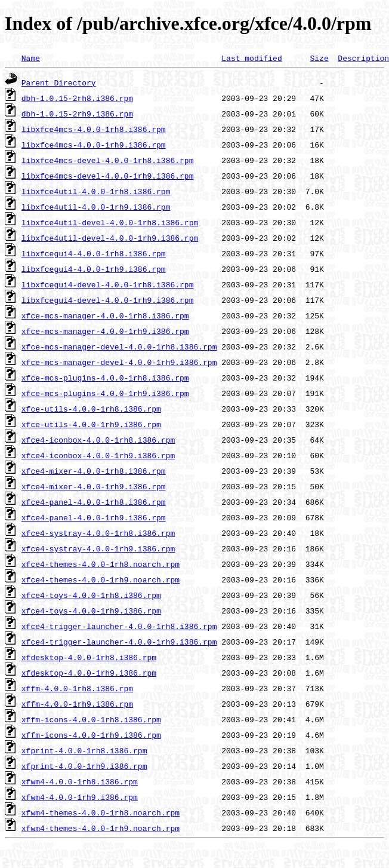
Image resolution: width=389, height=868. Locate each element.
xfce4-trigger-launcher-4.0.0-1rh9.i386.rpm (119, 642)
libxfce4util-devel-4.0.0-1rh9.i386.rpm (110, 238)
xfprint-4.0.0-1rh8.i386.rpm (84, 750)
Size (319, 58)
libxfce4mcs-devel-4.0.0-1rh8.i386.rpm (108, 160)
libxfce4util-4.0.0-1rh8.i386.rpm (96, 191)
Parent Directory (59, 82)
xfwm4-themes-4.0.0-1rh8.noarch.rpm (101, 812)
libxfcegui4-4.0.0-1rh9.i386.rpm (94, 269)
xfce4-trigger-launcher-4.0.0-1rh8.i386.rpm (119, 626)
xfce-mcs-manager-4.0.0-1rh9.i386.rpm (105, 331)
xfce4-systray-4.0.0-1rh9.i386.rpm (98, 548)
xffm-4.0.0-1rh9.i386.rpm (77, 704)
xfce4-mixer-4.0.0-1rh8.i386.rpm (94, 471)
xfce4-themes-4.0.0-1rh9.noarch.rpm (101, 579)
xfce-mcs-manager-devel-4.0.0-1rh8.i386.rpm (119, 346)
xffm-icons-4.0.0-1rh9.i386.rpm (91, 735)
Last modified (251, 58)
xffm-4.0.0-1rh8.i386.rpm (77, 688)
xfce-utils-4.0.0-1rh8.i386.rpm (91, 409)
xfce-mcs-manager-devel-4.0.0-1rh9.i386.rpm (119, 362)
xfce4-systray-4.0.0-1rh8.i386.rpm (98, 533)
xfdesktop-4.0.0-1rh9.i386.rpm (89, 673)
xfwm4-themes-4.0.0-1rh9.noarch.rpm (101, 828)
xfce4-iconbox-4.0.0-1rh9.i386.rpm (98, 455)
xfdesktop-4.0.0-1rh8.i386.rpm (89, 657)
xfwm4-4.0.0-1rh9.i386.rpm (80, 797)
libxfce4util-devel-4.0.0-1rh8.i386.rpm (110, 222)
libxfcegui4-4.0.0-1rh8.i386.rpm (94, 253)
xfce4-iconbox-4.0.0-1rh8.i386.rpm (98, 440)
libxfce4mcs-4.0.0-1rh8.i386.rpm (94, 129)
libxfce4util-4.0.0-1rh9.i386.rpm (96, 207)
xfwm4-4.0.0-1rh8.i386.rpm (80, 781)
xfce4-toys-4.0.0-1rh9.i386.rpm (91, 611)
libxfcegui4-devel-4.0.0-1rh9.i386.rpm (108, 300)
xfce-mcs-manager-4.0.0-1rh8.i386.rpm (105, 315)
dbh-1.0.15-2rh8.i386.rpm (77, 98)
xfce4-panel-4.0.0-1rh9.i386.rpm (94, 517)
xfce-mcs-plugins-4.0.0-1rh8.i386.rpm (105, 378)
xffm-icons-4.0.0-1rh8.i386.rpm (91, 719)
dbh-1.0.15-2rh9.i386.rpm (77, 114)
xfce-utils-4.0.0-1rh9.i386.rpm (91, 424)
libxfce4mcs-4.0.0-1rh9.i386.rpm (94, 145)
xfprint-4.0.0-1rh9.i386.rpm (84, 766)
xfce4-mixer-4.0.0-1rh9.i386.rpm (94, 486)
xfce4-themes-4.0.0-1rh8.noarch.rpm (101, 564)
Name (31, 58)
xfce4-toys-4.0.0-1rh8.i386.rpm (91, 595)
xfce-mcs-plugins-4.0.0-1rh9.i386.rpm (105, 393)
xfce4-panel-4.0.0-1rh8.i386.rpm (94, 502)
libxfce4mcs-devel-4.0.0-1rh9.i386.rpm (108, 176)
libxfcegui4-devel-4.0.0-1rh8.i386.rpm (108, 284)
